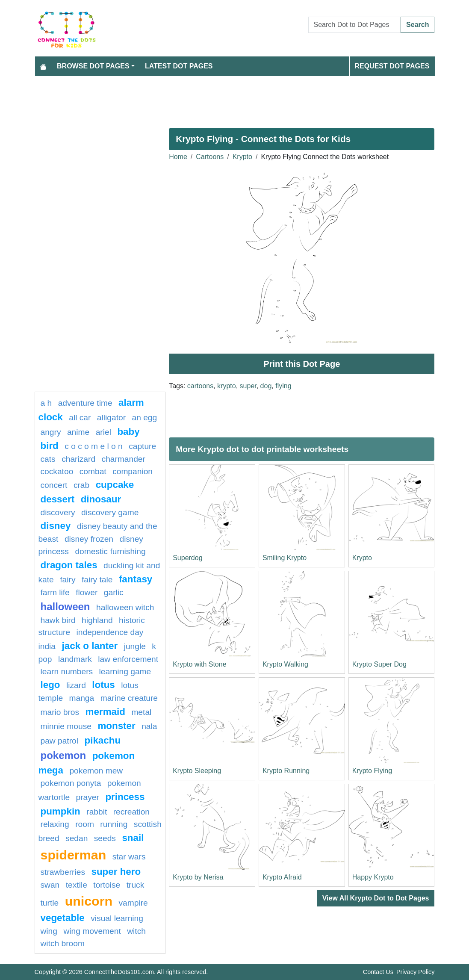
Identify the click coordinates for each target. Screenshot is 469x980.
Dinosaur (101, 499)
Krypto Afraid (282, 877)
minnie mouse (66, 726)
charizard (78, 459)
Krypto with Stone (199, 664)
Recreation (131, 812)
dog (266, 386)
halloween (65, 607)
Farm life (55, 592)
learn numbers (67, 672)
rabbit (97, 812)
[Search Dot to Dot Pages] (355, 25)
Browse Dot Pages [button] (93, 66)
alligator (111, 418)
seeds (105, 838)
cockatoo (57, 471)
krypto (227, 386)
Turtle (50, 903)
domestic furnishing (110, 551)
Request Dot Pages (392, 66)
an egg (145, 418)
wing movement (92, 931)
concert (54, 485)
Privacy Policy (416, 972)
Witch (136, 931)
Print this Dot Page (302, 364)
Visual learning (117, 918)
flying (283, 386)
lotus (103, 685)
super (248, 386)
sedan (77, 838)
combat (93, 471)
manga (82, 698)
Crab (81, 485)
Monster (116, 726)
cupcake (115, 485)
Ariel (103, 432)
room (85, 824)
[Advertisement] (235, 99)
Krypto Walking (285, 664)
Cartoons (210, 157)
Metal (141, 712)
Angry (51, 432)
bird (50, 446)
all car (80, 418)
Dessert (58, 499)
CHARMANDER (124, 459)
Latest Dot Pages (179, 66)
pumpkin (60, 811)
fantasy (136, 579)
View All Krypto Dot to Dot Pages (376, 898)
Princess (125, 797)
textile (77, 885)
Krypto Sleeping (197, 771)
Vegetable (63, 918)
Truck (136, 885)
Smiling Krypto (285, 558)
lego (50, 685)
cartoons (200, 386)
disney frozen (89, 539)
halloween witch (125, 607)
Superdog (187, 558)
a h (46, 403)
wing (49, 931)
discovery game (110, 512)
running (114, 824)
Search (417, 25)
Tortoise (107, 885)
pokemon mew (96, 771)
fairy (68, 580)
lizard (76, 685)
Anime (78, 432)
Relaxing (55, 824)
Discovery (58, 512)
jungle (135, 646)
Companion (133, 471)
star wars (129, 857)
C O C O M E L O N (93, 446)
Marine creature (129, 698)
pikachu (102, 740)
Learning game (125, 672)
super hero (116, 872)
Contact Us (378, 972)
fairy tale (97, 580)
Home (178, 157)
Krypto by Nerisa (198, 877)
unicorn (89, 901)
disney (56, 526)
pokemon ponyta (71, 783)
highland (97, 620)
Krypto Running (286, 771)
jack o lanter (90, 646)
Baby (128, 432)
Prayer (88, 797)
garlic (114, 592)
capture (142, 446)
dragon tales (69, 565)
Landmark (75, 659)
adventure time (85, 403)
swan (50, 885)
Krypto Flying (372, 771)
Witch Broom (63, 943)
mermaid (105, 712)
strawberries (63, 872)
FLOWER (87, 592)
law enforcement (128, 659)
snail (133, 838)
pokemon (63, 755)
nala (149, 726)
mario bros (60, 712)
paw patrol (60, 741)
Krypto (242, 157)
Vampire (133, 903)
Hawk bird (58, 620)
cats (48, 459)
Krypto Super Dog (379, 664)
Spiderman (74, 855)
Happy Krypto (373, 877)
